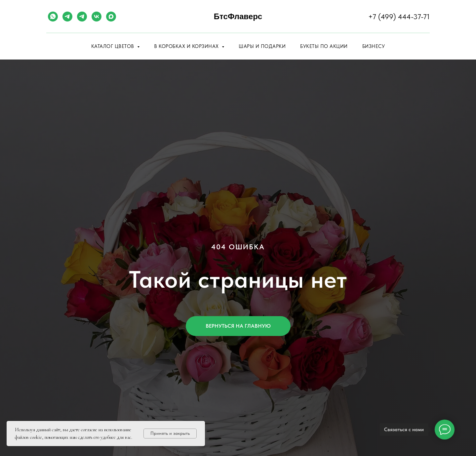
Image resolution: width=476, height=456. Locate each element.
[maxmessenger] (111, 17)
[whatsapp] (53, 17)
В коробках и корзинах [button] (187, 46)
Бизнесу (374, 46)
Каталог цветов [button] (114, 46)
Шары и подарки (262, 46)
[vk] (97, 17)
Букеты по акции (324, 46)
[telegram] (67, 17)
